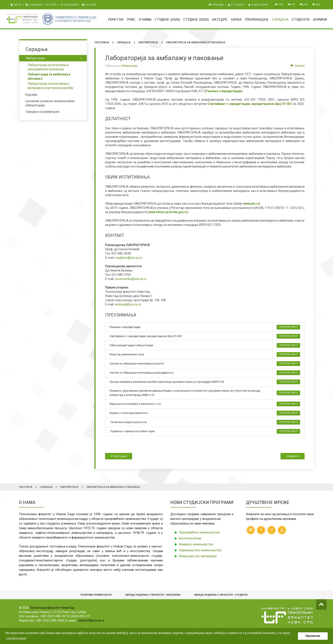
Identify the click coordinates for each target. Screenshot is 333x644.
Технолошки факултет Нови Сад (52, 608)
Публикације (257, 19)
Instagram (69, 5)
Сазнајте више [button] (16, 638)
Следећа (293, 456)
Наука (236, 19)
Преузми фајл (288, 327)
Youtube (89, 5)
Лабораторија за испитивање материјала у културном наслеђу (50, 86)
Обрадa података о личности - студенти (221, 595)
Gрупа (51, 5)
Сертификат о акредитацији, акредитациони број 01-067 (250, 104)
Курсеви (31, 95)
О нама (145, 19)
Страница (34, 5)
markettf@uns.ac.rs (91, 620)
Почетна (116, 19)
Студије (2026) (167, 19)
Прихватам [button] (313, 636)
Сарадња (280, 19)
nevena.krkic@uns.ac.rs (131, 279)
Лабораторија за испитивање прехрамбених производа (48, 67)
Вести (16, 5)
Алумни (320, 19)
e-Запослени (258, 5)
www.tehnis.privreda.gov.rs (168, 212)
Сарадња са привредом (42, 112)
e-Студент (236, 5)
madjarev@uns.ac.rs (129, 258)
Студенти (301, 19)
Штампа (298, 66)
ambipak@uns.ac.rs (128, 304)
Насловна (102, 42)
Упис (131, 19)
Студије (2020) (196, 19)
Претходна (119, 456)
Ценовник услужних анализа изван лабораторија (50, 103)
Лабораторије (148, 42)
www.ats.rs (252, 204)
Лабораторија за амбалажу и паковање (49, 76)
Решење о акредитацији (224, 91)
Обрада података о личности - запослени (153, 595)
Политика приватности (96, 595)
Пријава (216, 5)
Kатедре (220, 19)
